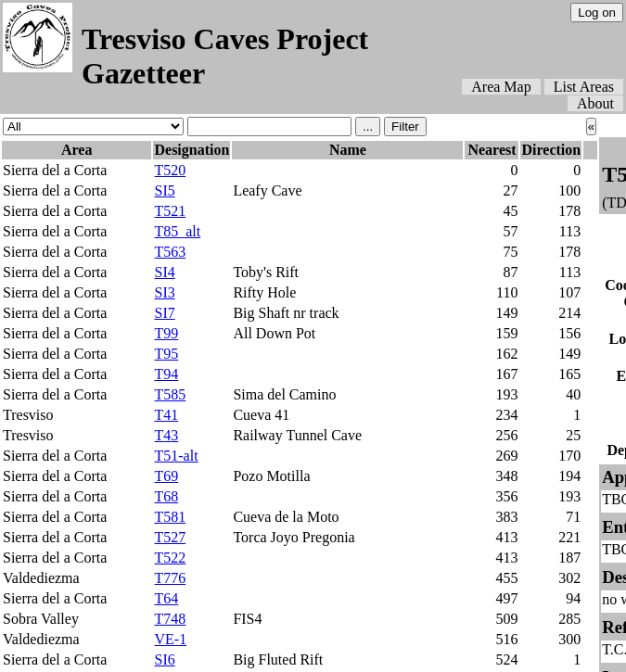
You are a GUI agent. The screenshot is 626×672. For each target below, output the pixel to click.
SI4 (164, 272)
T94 (166, 374)
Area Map (501, 87)
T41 (166, 415)
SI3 (164, 292)
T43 (166, 435)
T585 (170, 394)
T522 (170, 558)
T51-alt (176, 456)
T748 (170, 619)
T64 (166, 598)
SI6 (164, 659)
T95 (166, 354)
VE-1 (170, 639)
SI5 (164, 190)
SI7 (164, 313)
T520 (170, 170)
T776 (170, 578)
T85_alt (177, 231)
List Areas (584, 87)
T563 (170, 252)
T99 (166, 333)
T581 (170, 517)
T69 (166, 476)
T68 (166, 496)
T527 (170, 537)
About (595, 103)
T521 (170, 211)
